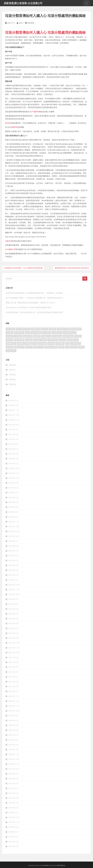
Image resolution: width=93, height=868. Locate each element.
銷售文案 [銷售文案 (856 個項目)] (74, 347)
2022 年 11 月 (14, 590)
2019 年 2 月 (13, 808)
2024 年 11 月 (14, 473)
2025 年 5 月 (13, 449)
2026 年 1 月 (13, 410)
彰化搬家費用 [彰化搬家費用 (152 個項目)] (53, 340)
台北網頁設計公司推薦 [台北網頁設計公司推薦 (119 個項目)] (14, 336)
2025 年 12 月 (14, 415)
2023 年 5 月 (13, 560)
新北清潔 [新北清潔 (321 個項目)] (62, 340)
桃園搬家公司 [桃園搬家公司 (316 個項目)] (11, 343)
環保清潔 (31, 23)
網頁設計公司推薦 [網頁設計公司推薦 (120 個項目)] (51, 347)
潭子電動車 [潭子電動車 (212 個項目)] (60, 343)
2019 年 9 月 (13, 774)
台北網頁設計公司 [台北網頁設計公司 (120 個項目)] (70, 333)
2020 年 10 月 (14, 711)
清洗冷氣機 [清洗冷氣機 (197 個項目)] (42, 343)
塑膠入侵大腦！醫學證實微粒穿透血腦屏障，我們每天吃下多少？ (31, 303)
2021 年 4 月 (13, 682)
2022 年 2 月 (13, 633)
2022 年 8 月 (13, 604)
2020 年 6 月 (13, 730)
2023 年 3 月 (13, 570)
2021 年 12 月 (14, 643)
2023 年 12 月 (14, 526)
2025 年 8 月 (13, 434)
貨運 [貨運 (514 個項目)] (67, 347)
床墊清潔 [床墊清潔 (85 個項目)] (10, 340)
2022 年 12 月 (14, 585)
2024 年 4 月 (13, 507)
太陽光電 (9, 241)
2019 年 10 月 (14, 769)
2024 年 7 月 (13, 493)
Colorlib (45, 865)
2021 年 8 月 (13, 662)
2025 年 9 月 (13, 430)
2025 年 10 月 (14, 425)
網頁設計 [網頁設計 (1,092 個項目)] (29, 347)
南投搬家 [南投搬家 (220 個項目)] (52, 329)
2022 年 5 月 (13, 619)
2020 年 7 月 (13, 725)
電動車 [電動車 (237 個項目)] (81, 347)
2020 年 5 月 (13, 735)
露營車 (15, 127)
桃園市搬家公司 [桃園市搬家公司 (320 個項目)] (73, 340)
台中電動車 (34, 112)
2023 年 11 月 (14, 531)
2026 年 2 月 (13, 405)
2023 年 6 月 (13, 556)
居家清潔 (12, 365)
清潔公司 (12, 370)
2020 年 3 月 (13, 745)
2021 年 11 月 (14, 648)
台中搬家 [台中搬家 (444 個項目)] (10, 333)
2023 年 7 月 (13, 551)
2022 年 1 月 (13, 638)
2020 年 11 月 (14, 706)
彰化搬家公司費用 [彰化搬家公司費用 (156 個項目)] (40, 340)
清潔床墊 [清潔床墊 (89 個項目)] (51, 343)
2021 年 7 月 (13, 667)
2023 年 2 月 (13, 575)
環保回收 (12, 379)
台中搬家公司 (10, 249)
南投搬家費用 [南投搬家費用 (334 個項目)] (76, 329)
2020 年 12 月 (14, 701)
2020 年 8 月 (13, 720)
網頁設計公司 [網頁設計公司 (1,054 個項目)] (38, 347)
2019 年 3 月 (13, 803)
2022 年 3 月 (13, 628)
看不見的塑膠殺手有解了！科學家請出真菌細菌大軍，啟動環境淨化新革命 (34, 298)
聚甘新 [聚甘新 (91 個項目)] (61, 347)
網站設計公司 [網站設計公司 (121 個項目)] (19, 347)
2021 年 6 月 (13, 672)
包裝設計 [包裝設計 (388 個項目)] (44, 329)
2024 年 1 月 (13, 522)
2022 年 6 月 (13, 614)
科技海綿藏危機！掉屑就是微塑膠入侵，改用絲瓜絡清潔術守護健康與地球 (34, 312)
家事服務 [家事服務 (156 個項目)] (36, 336)
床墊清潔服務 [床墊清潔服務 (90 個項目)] (19, 340)
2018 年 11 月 (14, 822)
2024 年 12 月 (14, 468)
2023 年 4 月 (13, 565)
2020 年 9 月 (13, 716)
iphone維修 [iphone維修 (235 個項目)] (11, 329)
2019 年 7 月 (13, 783)
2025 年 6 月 (13, 444)
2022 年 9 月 (13, 599)
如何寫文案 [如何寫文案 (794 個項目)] (27, 336)
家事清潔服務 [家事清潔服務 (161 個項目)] (68, 336)
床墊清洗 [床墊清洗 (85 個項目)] (78, 336)
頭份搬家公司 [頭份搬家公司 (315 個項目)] (11, 351)
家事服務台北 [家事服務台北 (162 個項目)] (46, 336)
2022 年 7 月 (13, 609)
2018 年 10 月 (14, 827)
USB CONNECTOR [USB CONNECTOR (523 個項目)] (23, 329)
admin (21, 23)
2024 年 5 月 (13, 502)
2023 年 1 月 (13, 580)
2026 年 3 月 (13, 400)
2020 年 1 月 (13, 754)
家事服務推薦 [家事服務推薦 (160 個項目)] (57, 336)
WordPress (61, 865)
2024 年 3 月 (13, 512)
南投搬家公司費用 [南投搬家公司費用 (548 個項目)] (64, 329)
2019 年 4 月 (13, 798)
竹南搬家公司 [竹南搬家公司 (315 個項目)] (76, 343)
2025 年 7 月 (13, 439)
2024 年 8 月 (13, 488)
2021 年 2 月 (13, 691)
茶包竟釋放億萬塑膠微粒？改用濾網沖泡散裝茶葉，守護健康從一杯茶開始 (34, 293)
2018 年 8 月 (13, 837)
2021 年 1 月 (13, 696)
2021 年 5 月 (13, 677)
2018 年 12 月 (14, 817)
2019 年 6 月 (13, 788)
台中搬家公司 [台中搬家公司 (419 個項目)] (19, 333)
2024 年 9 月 (13, 483)
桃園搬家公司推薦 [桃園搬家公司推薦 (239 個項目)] (24, 343)
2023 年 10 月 (14, 536)
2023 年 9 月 (13, 541)
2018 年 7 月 (13, 842)
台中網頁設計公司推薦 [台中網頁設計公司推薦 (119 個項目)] (33, 333)
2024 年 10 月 (14, 478)
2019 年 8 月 (13, 779)
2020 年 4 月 (13, 740)
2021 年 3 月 (13, 686)
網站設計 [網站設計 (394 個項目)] (10, 347)
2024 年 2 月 (13, 517)
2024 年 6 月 (13, 497)
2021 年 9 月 (13, 657)
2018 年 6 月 (13, 846)
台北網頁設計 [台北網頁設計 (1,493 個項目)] (57, 333)
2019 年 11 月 (14, 764)
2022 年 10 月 (14, 594)
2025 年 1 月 (13, 463)
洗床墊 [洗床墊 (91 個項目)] (34, 343)
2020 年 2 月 (13, 749)
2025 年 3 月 (13, 459)
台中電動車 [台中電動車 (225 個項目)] (47, 333)
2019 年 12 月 (14, 759)
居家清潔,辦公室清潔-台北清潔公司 (23, 3)
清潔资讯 (12, 375)
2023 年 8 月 (13, 546)
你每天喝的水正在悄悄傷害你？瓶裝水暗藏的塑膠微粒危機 (28, 307)
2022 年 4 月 (13, 623)
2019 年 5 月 (13, 793)
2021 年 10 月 (14, 653)
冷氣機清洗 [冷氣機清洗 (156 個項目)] (35, 329)
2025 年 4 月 (13, 454)
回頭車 (8, 123)
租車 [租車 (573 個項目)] (67, 343)
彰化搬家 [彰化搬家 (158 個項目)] (29, 340)
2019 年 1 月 (13, 812)
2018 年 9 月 (13, 832)
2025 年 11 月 (14, 420)
